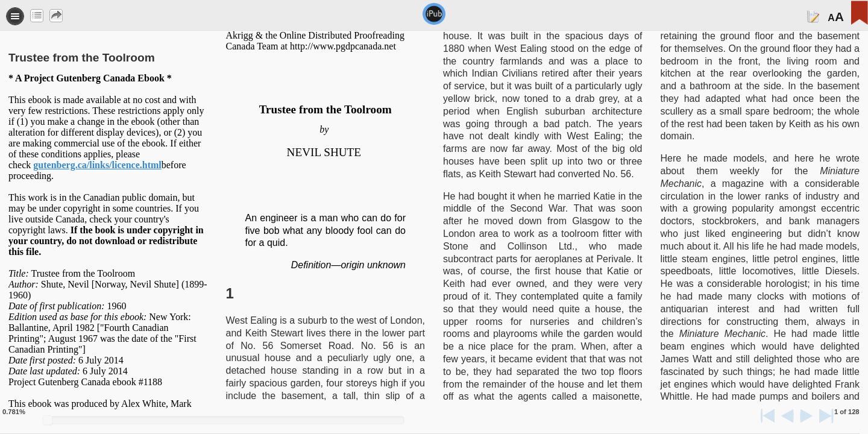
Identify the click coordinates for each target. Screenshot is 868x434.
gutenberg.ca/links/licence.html (97, 165)
